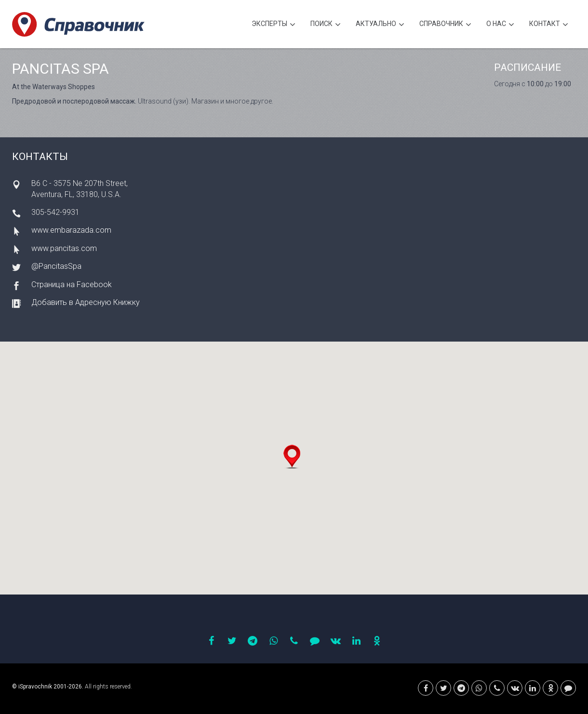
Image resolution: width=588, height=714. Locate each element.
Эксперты (274, 25)
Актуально (380, 25)
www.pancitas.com (64, 248)
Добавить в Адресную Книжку (86, 302)
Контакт (549, 25)
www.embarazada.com (71, 230)
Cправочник (445, 25)
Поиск (326, 25)
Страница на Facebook (72, 284)
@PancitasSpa (56, 266)
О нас (500, 25)
